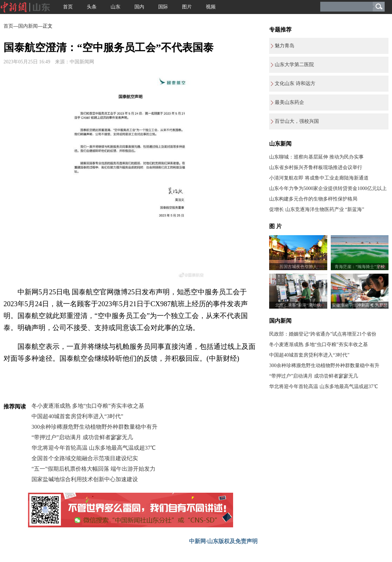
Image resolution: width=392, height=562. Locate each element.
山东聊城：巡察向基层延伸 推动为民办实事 (316, 157)
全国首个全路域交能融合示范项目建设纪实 (85, 458)
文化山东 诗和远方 (295, 83)
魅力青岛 (285, 46)
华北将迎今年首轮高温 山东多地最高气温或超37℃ (94, 448)
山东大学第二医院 (294, 65)
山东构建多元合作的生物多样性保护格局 (313, 199)
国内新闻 (28, 26)
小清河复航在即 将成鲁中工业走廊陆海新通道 (319, 178)
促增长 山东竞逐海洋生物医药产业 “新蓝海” (317, 209)
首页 (68, 7)
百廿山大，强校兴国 (297, 121)
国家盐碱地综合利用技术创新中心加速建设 (85, 479)
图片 (187, 7)
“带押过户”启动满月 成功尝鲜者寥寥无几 (82, 437)
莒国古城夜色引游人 (298, 267)
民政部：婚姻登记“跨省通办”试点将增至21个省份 (323, 334)
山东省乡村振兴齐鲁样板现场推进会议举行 (316, 167)
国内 (139, 7)
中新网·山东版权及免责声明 (223, 541)
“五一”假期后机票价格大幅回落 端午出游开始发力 (93, 469)
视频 (211, 7)
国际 (163, 7)
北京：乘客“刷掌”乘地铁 (298, 305)
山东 (115, 7)
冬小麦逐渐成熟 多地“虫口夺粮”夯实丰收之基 (88, 406)
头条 (92, 7)
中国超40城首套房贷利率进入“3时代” (77, 416)
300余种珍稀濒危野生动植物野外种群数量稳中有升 (94, 427)
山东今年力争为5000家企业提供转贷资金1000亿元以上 (328, 188)
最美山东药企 (289, 102)
